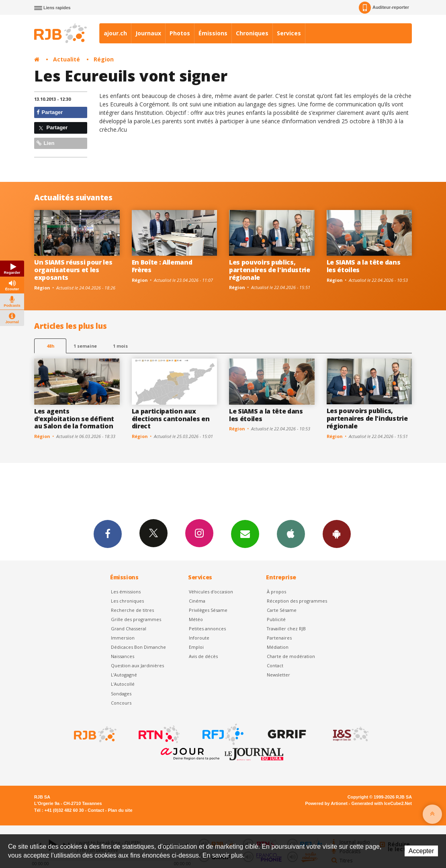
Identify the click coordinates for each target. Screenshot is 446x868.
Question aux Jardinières (137, 665)
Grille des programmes (136, 619)
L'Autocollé (123, 684)
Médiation (278, 647)
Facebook (108, 534)
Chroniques (252, 33)
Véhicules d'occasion (211, 592)
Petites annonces (207, 629)
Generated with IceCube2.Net (382, 803)
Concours (121, 703)
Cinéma (197, 601)
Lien (45, 143)
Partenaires (279, 638)
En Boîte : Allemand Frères (162, 266)
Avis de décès (203, 656)
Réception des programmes (297, 601)
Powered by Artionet (326, 803)
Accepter (421, 851)
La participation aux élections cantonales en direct (171, 419)
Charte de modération (291, 656)
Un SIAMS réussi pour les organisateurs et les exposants (73, 270)
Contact (275, 665)
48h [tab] (50, 346)
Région (104, 59)
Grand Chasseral (129, 629)
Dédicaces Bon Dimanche (138, 647)
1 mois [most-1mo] (120, 346)
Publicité (276, 619)
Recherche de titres (132, 610)
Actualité (66, 59)
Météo (196, 619)
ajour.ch (115, 33)
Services (289, 33)
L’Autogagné (124, 675)
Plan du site (120, 810)
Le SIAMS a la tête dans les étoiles (364, 266)
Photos (180, 33)
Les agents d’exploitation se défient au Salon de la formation (74, 419)
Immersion (123, 638)
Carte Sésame (282, 610)
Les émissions (126, 592)
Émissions (213, 33)
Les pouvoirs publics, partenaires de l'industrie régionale (270, 270)
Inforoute (199, 638)
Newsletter (278, 675)
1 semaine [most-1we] (85, 346)
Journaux (148, 33)
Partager (50, 112)
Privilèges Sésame (208, 610)
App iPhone (291, 534)
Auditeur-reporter (384, 8)
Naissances (123, 656)
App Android (337, 534)
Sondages (121, 694)
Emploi (196, 647)
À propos (276, 592)
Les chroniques (127, 601)
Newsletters (245, 534)
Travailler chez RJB (286, 629)
